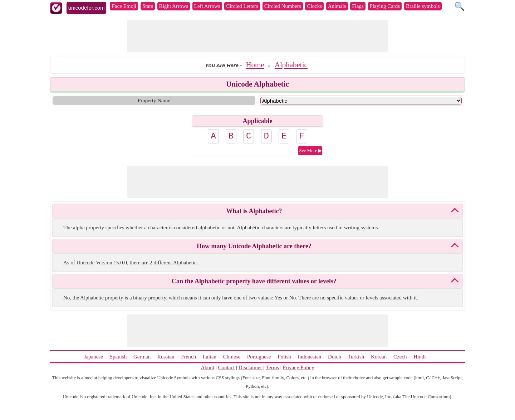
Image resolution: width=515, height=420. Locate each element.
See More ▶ (311, 150)
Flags (358, 6)
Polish (284, 357)
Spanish (118, 357)
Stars (148, 6)
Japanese (94, 357)
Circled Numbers (283, 6)
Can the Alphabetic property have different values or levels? (254, 281)
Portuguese (259, 357)
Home (255, 65)
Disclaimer (250, 367)
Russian (166, 357)
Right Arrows (174, 6)
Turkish (356, 357)
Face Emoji (124, 6)
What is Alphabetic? (254, 211)
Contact (227, 367)
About (208, 367)
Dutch (335, 357)
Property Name (154, 101)
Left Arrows (207, 6)
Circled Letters (242, 6)
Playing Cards (385, 6)
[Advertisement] (257, 36)
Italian (210, 357)
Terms (272, 367)
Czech (400, 357)
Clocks (314, 6)
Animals (337, 6)
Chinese (232, 357)
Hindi (420, 357)
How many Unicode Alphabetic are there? (254, 246)
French (188, 357)
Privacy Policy (299, 367)
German (142, 357)
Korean (379, 357)
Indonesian (309, 357)
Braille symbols (423, 6)
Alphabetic (291, 65)
